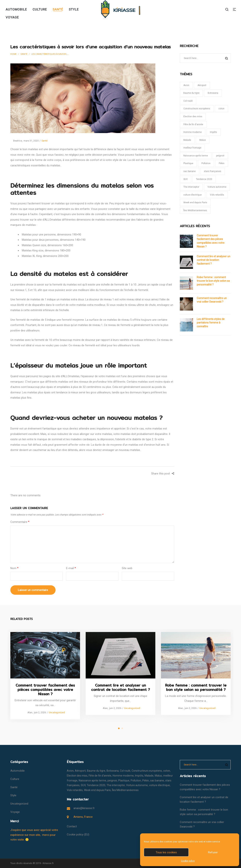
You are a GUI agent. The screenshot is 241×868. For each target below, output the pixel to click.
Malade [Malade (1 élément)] (187, 140)
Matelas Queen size (34, 245)
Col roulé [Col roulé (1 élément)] (188, 101)
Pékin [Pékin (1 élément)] (222, 163)
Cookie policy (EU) (78, 834)
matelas (111, 376)
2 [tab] (122, 728)
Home (13, 54)
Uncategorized (57, 712)
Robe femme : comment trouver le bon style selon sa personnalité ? (213, 281)
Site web (127, 568)
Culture (15, 779)
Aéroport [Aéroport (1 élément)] (202, 85)
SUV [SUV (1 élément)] (186, 179)
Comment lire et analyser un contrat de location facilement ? (214, 260)
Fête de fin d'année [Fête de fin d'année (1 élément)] (193, 124)
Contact (72, 826)
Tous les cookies (166, 852)
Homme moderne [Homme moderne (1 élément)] (193, 132)
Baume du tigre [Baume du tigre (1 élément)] (191, 93)
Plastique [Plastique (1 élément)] (188, 163)
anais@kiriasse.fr (84, 808)
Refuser (213, 852)
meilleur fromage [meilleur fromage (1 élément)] (192, 148)
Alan (29, 712)
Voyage (15, 812)
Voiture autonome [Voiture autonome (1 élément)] (217, 187)
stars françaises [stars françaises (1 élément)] (213, 171)
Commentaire (20, 522)
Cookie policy (188, 861)
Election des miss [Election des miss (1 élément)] (193, 116)
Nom (14, 568)
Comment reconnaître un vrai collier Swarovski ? (212, 300)
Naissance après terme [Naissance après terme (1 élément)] (196, 156)
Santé (24, 54)
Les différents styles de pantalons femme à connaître (211, 323)
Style (13, 795)
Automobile (18, 771)
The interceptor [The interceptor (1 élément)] (191, 187)
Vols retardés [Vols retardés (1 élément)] (217, 195)
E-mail (71, 568)
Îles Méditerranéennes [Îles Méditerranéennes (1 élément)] (195, 210)
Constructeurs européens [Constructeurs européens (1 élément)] (197, 109)
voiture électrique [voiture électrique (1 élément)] (193, 195)
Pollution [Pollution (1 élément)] (206, 163)
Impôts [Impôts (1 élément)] (214, 132)
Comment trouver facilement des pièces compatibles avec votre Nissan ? (211, 241)
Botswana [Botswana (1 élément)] (213, 93)
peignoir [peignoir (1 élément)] (220, 156)
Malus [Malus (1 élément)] (203, 140)
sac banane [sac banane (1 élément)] (190, 171)
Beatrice (16, 141)
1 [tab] (119, 728)
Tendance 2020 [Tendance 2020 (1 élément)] (204, 179)
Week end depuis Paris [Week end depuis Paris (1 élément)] (195, 203)
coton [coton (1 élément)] (221, 109)
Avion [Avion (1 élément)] (186, 85)
